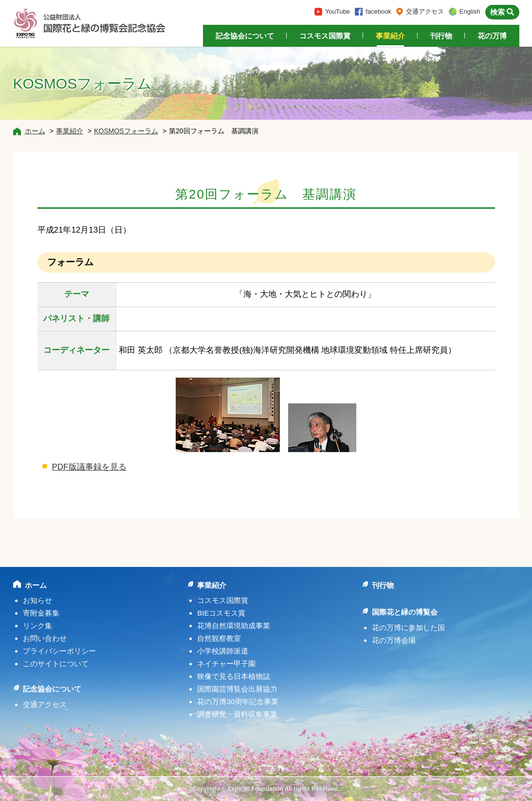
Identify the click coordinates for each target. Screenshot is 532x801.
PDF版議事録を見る (89, 467)
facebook (378, 11)
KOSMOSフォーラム (126, 131)
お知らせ (37, 600)
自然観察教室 (219, 638)
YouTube (338, 11)
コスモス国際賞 (325, 36)
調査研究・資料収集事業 (237, 714)
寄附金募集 (41, 613)
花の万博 (492, 36)
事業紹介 (390, 36)
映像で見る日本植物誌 (234, 676)
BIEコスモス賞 (221, 613)
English (470, 11)
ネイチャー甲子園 (226, 664)
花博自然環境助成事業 (234, 626)
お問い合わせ (45, 638)
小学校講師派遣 (223, 651)
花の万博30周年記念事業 (238, 701)
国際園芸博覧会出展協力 (237, 689)
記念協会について (245, 36)
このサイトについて (56, 664)
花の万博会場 (394, 640)
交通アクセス (425, 11)
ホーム (35, 131)
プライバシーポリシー (59, 651)
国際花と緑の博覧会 (405, 612)
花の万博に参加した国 (408, 628)
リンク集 (37, 626)
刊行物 (441, 36)
